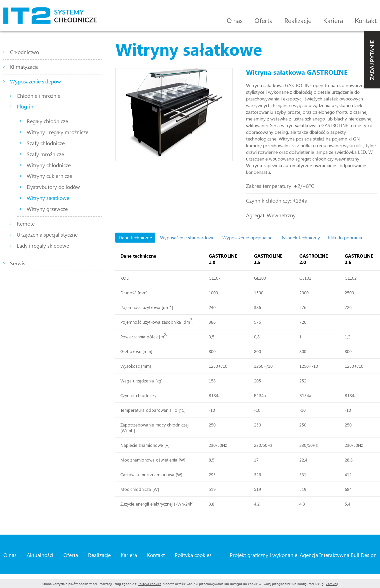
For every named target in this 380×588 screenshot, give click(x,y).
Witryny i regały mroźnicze (57, 132)
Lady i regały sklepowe (43, 245)
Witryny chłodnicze (49, 165)
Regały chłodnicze (47, 121)
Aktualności (40, 555)
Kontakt (366, 21)
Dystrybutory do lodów (53, 187)
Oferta (263, 21)
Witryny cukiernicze (49, 176)
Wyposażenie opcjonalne (247, 237)
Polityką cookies (149, 584)
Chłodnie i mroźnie (38, 96)
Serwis (18, 263)
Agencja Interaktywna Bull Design (338, 555)
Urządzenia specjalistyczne (47, 234)
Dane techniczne (135, 237)
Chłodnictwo (24, 52)
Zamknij (332, 584)
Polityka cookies (193, 555)
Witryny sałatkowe (48, 198)
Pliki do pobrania (345, 237)
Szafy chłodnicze (46, 143)
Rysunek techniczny (300, 237)
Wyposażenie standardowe (187, 237)
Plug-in (25, 106)
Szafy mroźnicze (45, 154)
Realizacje (298, 21)
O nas (235, 21)
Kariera (333, 21)
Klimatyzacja (24, 67)
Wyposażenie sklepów (35, 81)
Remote (26, 223)
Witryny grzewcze (47, 209)
